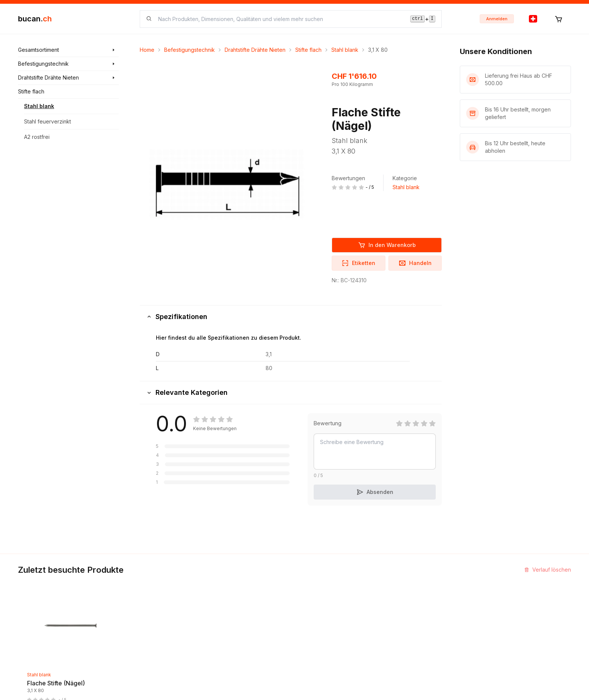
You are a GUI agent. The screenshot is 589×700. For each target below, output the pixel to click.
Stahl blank (39, 106)
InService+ (408, 585)
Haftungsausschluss (325, 639)
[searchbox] (280, 19)
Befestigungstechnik (190, 50)
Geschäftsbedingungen (330, 625)
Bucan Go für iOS (416, 612)
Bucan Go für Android (421, 625)
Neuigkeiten (221, 598)
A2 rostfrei (37, 137)
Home (147, 50)
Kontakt (310, 585)
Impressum (314, 598)
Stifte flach (308, 50)
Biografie (312, 612)
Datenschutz (316, 652)
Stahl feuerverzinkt (48, 121)
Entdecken (220, 585)
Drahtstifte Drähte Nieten (255, 50)
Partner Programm (417, 598)
